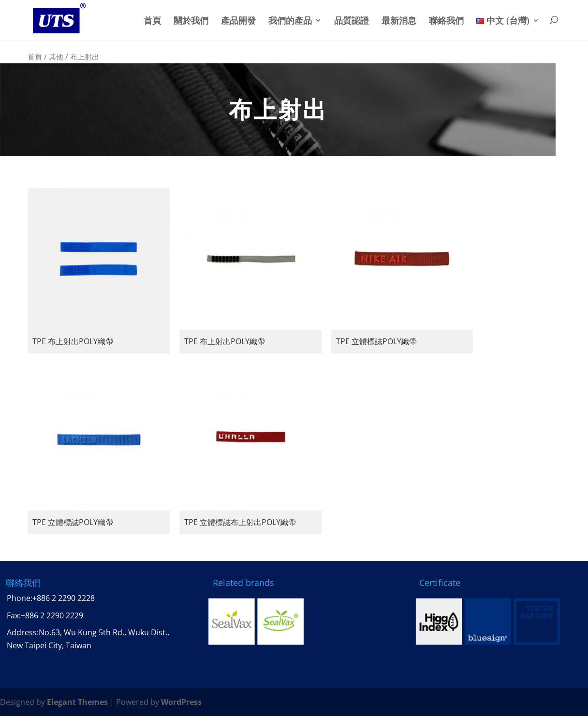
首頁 (152, 21)
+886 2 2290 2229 (52, 615)
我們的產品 (290, 21)
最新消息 (399, 21)
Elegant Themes (77, 702)
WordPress (181, 702)
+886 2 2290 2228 (64, 598)
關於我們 (191, 21)
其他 (56, 57)
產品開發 (238, 21)
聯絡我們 (446, 21)
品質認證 (352, 21)
